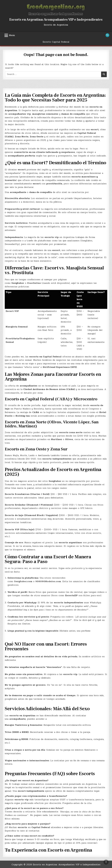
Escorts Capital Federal (56, 42)
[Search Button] (107, 35)
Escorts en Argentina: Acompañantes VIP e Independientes (56, 20)
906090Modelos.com (48, 581)
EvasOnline (34, 283)
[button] (56, 747)
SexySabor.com (23, 581)
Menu (12, 35)
